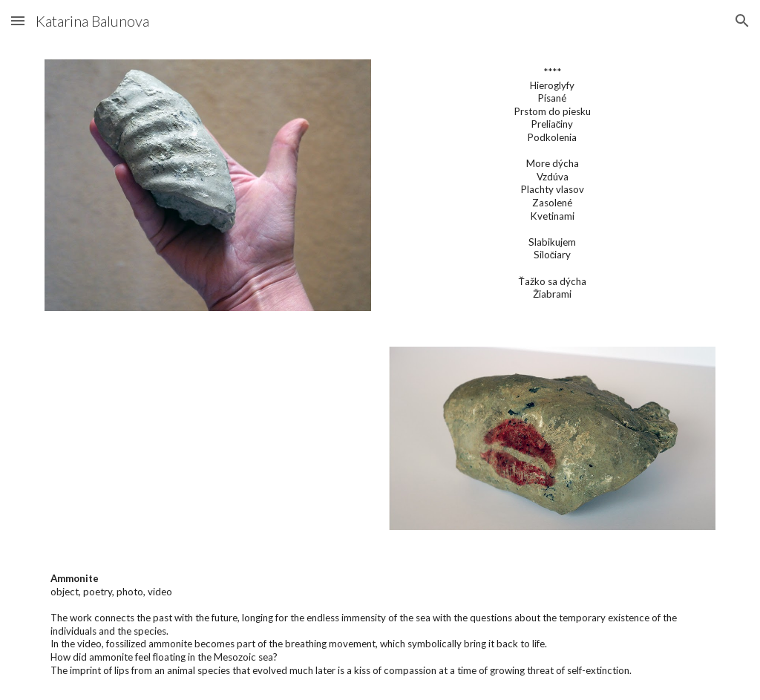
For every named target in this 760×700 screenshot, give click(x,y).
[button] (18, 20)
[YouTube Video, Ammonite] (208, 439)
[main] (553, 183)
